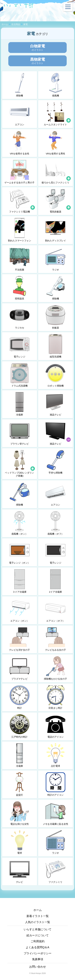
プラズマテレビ (20, 668)
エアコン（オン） (20, 610)
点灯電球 (55, 755)
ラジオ (55, 259)
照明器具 (20, 288)
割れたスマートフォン (20, 230)
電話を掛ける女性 (20, 813)
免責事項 (38, 959)
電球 (20, 842)
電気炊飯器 (58, 201)
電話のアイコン (55, 726)
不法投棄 (20, 259)
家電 (26, 24)
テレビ (20, 871)
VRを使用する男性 (55, 143)
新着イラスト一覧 (38, 916)
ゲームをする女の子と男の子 (19, 172)
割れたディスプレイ (56, 230)
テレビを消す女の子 (19, 639)
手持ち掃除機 (55, 462)
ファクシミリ (55, 871)
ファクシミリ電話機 (22, 201)
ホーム (5, 24)
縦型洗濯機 (55, 346)
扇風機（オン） (20, 523)
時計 (20, 697)
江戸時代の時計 (20, 726)
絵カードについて (38, 935)
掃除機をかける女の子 (55, 668)
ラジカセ (20, 317)
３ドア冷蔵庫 (20, 581)
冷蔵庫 (20, 404)
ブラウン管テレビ (20, 433)
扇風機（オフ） (55, 523)
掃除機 (20, 85)
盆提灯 (20, 784)
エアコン (20, 114)
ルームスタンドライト (57, 114)
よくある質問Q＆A (37, 947)
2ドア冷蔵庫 (55, 581)
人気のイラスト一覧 (38, 922)
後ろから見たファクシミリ (56, 172)
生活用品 (16, 24)
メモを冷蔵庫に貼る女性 (56, 813)
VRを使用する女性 (20, 143)
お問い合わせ (38, 967)
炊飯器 (55, 317)
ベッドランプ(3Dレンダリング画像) (20, 464)
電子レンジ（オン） (19, 552)
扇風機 (55, 85)
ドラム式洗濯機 (20, 375)
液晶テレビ (55, 404)
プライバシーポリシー (38, 953)
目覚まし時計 (55, 697)
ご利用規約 (38, 941)
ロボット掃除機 (55, 375)
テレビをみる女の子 (56, 639)
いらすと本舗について (38, 929)
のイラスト (38, 47)
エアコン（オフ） (55, 610)
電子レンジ (20, 346)
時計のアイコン (55, 784)
